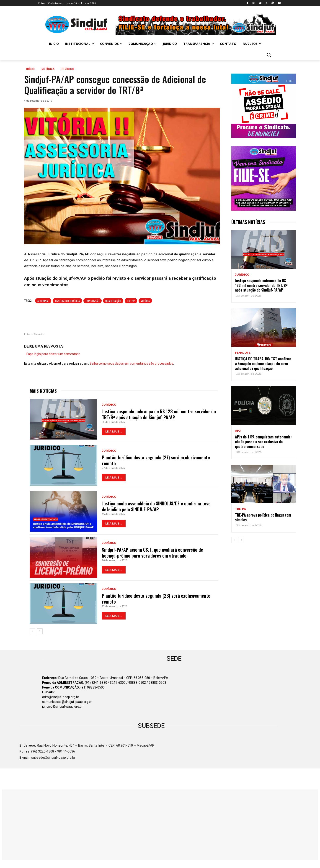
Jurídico (68, 69)
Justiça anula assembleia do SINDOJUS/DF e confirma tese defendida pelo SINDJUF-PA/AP (156, 506)
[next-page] (40, 631)
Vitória (145, 301)
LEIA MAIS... (114, 431)
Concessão (93, 301)
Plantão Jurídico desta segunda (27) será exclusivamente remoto (156, 460)
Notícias (48, 69)
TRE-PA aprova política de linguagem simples (263, 517)
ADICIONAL (43, 301)
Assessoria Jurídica (67, 301)
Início (31, 69)
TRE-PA (240, 509)
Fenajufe (243, 353)
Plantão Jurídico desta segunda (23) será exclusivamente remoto (156, 599)
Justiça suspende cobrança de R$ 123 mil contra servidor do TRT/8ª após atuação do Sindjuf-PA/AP (159, 414)
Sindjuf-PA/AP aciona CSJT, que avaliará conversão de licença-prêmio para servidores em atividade (152, 553)
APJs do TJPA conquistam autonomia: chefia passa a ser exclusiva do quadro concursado (263, 442)
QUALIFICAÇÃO (113, 301)
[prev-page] (32, 631)
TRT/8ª (131, 301)
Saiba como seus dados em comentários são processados (131, 364)
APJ (238, 431)
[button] (269, 55)
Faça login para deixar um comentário (53, 354)
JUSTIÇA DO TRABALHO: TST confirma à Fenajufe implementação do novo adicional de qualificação (263, 364)
